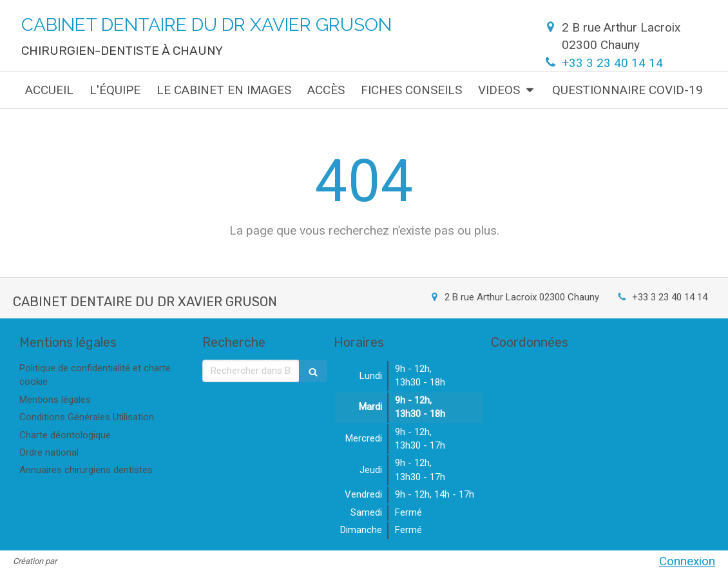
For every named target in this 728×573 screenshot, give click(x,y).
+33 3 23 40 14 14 (612, 63)
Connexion (687, 561)
